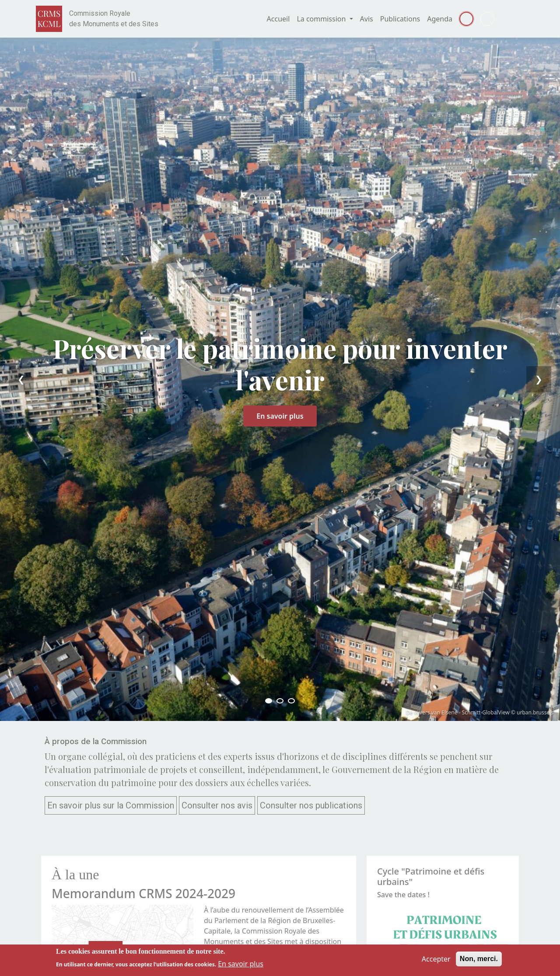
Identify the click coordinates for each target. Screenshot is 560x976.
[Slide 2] (280, 701)
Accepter (436, 959)
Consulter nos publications (311, 805)
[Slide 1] (269, 701)
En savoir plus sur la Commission (111, 805)
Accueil (278, 19)
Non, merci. (479, 959)
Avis (367, 19)
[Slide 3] (291, 701)
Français (466, 19)
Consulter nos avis (217, 805)
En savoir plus (280, 416)
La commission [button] (322, 19)
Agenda (440, 19)
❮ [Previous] (21, 379)
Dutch (487, 19)
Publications (400, 19)
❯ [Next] (539, 379)
